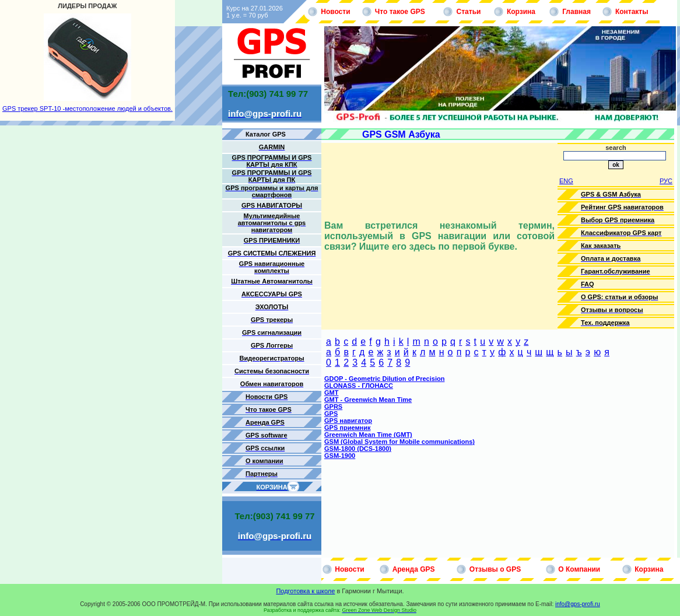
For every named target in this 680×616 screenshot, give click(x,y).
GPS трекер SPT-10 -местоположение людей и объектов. (87, 108)
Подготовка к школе (305, 591)
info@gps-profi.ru (578, 604)
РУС (666, 181)
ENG (566, 181)
